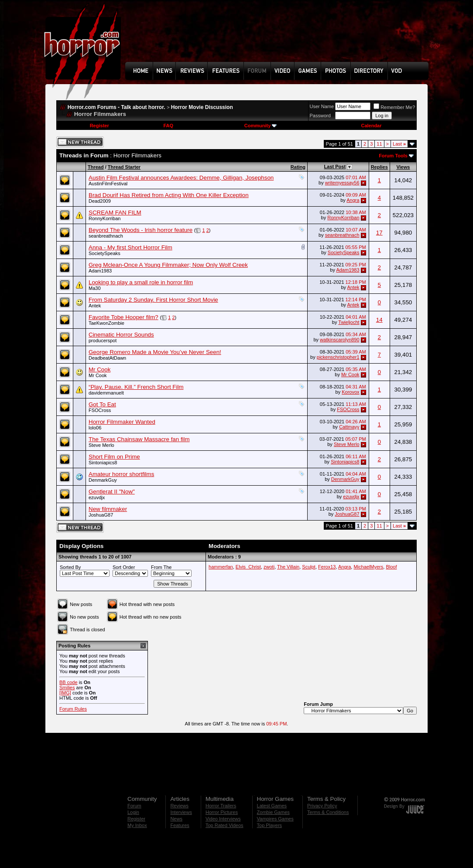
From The (161, 567)
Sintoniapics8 (103, 463)
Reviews (179, 806)
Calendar (371, 126)
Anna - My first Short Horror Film (130, 247)
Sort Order (124, 567)
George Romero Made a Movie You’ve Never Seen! (155, 352)
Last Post (335, 167)
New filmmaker (108, 509)
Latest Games (272, 806)
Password (320, 116)
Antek (353, 287)
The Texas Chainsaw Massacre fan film (139, 439)
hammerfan (221, 567)
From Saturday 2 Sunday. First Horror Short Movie (153, 300)
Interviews (181, 812)
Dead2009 (100, 201)
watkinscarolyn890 (340, 340)
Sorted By (70, 567)
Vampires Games (275, 819)
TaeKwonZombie (106, 323)
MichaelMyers (368, 567)
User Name (322, 106)
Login (133, 812)
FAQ (168, 126)
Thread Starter (124, 167)
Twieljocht (349, 322)
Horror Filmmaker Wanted (122, 422)
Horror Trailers (221, 806)
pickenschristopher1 (338, 357)
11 (379, 144)
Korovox (350, 392)
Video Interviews (223, 819)
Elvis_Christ (248, 567)
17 (379, 233)
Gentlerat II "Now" (112, 492)
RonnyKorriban (105, 218)
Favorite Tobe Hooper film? (123, 317)
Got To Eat (102, 404)
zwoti (269, 567)
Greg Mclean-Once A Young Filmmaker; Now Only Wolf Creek (168, 265)
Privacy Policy (322, 806)
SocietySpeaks (105, 253)
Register (99, 126)
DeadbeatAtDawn (107, 358)
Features (180, 825)
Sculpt (309, 567)
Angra (353, 200)
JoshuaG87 (101, 515)
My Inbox (137, 825)
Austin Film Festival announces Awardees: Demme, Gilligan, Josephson (181, 178)
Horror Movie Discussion (202, 107)
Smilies (67, 688)
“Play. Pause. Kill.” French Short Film (136, 387)
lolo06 (95, 428)
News (176, 819)
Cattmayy (349, 427)
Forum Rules (73, 709)
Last (399, 144)
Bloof (391, 567)
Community (261, 126)
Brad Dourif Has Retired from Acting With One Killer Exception (169, 195)
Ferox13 (327, 567)
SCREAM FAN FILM (115, 213)
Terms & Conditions (328, 812)
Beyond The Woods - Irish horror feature (141, 230)
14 (379, 320)
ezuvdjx (97, 497)
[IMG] (65, 693)
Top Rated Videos (225, 825)
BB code (69, 682)
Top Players (269, 825)
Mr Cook (99, 369)
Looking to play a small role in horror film (141, 282)
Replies (379, 167)
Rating (298, 167)
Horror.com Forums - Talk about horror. (117, 107)
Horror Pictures (222, 812)
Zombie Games (273, 812)
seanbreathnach (106, 236)
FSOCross (100, 410)
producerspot (103, 340)
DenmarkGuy (103, 480)
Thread (96, 167)
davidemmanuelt (106, 393)
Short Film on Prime (114, 457)
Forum (134, 806)
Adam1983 (100, 271)
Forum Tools (393, 156)
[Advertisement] (280, 37)
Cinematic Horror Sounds (121, 335)
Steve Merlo (101, 445)
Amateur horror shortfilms (121, 474)
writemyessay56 (342, 183)
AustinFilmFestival (108, 184)
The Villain (288, 567)
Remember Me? (394, 107)
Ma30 (95, 288)
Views (403, 167)
